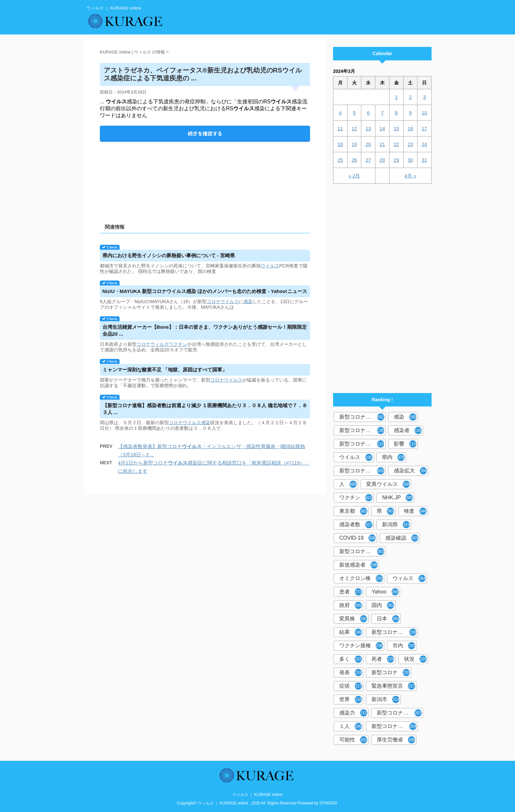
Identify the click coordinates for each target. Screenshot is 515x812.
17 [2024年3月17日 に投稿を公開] (425, 128)
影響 (406, 444)
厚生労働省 (396, 740)
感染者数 (356, 525)
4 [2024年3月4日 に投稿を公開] (340, 113)
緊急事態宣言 (393, 686)
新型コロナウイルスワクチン (395, 632)
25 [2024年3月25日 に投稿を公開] (340, 160)
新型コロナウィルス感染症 (362, 552)
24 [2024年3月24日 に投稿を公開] (425, 144)
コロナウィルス (153, 344)
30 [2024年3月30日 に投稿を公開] (410, 160)
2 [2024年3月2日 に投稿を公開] (410, 97)
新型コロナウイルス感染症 (362, 444)
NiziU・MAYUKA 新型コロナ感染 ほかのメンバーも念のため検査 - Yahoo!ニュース (205, 291)
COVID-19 (358, 538)
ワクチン (178, 344)
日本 (388, 619)
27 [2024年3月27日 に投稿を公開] (368, 160)
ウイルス (270, 266)
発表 (351, 673)
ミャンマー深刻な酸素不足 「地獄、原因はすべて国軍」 (165, 370)
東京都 (353, 511)
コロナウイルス (223, 302)
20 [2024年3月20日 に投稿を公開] (368, 144)
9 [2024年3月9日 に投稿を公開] (410, 113)
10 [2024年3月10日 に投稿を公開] (425, 113)
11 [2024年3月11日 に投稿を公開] (340, 128)
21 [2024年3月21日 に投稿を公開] (382, 144)
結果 (351, 632)
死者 (383, 659)
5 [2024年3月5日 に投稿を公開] (354, 113)
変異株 (353, 619)
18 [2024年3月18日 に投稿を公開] (340, 144)
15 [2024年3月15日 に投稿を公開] (396, 128)
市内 (404, 646)
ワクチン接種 (361, 646)
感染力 (353, 713)
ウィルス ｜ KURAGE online (258, 795)
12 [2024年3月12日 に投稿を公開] (354, 128)
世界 (351, 699)
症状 (351, 686)
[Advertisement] (205, 177)
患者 (351, 592)
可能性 (353, 740)
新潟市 (385, 699)
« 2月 (354, 176)
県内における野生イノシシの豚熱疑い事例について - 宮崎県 (169, 255)
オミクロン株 (361, 578)
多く (351, 659)
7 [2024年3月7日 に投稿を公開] (382, 113)
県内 (393, 457)
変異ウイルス (388, 484)
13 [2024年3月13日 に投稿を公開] (368, 128)
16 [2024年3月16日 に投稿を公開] (410, 128)
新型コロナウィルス (362, 430)
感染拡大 (410, 471)
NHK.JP (397, 498)
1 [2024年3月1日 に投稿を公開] (396, 97)
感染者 (408, 430)
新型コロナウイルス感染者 (400, 713)
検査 (415, 511)
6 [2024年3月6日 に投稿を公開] (368, 113)
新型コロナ (391, 673)
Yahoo (385, 592)
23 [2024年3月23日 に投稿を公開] (410, 144)
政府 (351, 605)
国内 (383, 605)
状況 (415, 659)
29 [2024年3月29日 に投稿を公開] (396, 160)
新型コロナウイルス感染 (362, 471)
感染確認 (402, 538)
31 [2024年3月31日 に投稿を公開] (425, 160)
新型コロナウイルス (362, 417)
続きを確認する (205, 133)
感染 (248, 302)
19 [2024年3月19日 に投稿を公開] (354, 144)
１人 (351, 726)
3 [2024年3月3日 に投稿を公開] (424, 97)
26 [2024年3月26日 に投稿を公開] (354, 160)
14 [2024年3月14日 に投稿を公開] (382, 128)
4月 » (410, 176)
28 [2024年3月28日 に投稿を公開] (382, 160)
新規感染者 (358, 565)
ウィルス (409, 578)
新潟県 (396, 525)
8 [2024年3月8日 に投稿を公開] (396, 113)
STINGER (328, 803)
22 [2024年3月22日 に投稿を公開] (396, 144)
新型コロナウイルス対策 (395, 726)
